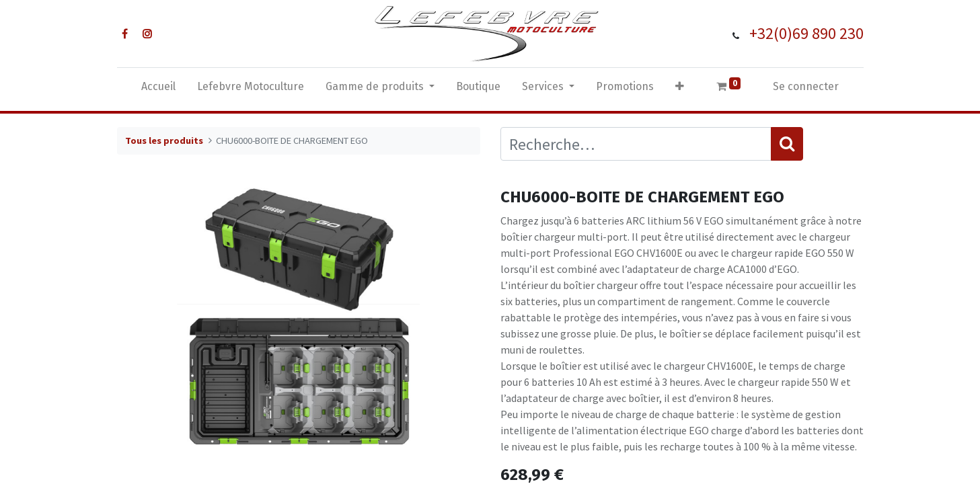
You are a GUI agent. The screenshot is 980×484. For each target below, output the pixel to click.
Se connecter (806, 86)
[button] (680, 89)
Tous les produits (164, 140)
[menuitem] (158, 89)
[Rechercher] (787, 144)
